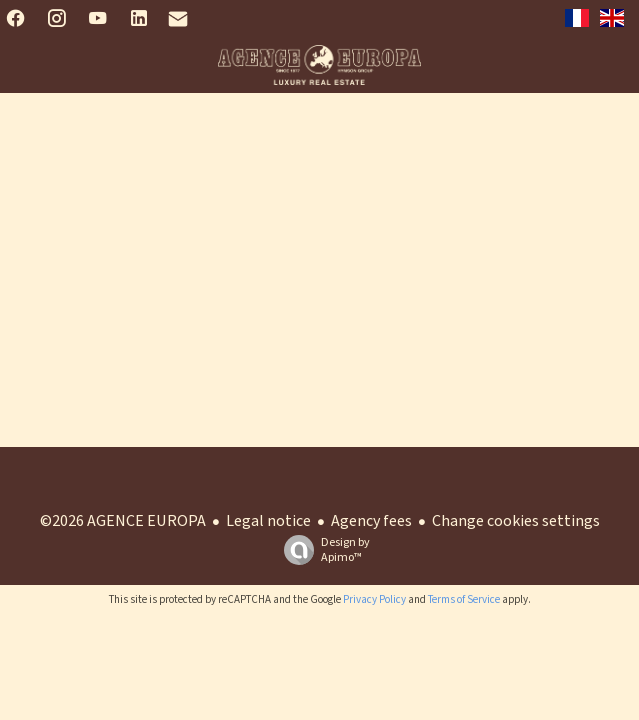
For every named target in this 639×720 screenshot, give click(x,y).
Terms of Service (464, 599)
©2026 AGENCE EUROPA (123, 521)
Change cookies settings (516, 521)
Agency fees (371, 521)
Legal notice (268, 521)
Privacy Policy (374, 599)
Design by (322, 549)
